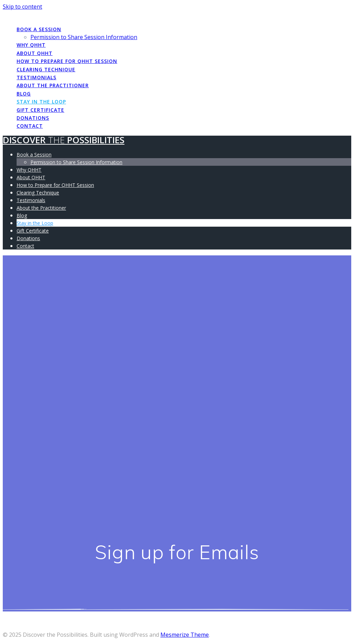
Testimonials (36, 77)
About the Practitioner (53, 85)
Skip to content (22, 7)
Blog (24, 94)
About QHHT (35, 53)
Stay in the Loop (41, 102)
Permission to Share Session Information (84, 37)
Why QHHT (31, 45)
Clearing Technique (46, 69)
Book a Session (39, 29)
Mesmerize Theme (185, 635)
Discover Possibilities (64, 15)
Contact (30, 126)
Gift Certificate (40, 110)
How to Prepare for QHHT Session (67, 61)
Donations (33, 118)
